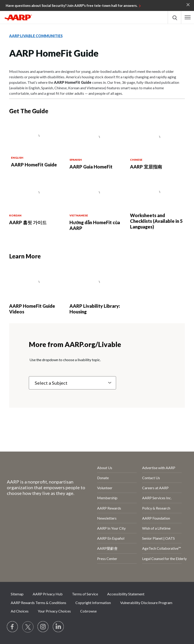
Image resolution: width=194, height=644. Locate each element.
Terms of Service (85, 594)
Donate (103, 478)
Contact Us (151, 478)
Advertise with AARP (159, 468)
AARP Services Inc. (157, 498)
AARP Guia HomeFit (91, 167)
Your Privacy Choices (54, 611)
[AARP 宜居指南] (157, 146)
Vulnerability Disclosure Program (146, 603)
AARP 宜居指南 (146, 167)
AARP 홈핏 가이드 (28, 222)
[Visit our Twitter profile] (28, 627)
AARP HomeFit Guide (34, 165)
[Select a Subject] (72, 383)
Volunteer (105, 488)
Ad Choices (20, 611)
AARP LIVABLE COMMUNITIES (36, 36)
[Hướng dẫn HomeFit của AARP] (97, 205)
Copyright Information (93, 603)
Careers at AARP (155, 488)
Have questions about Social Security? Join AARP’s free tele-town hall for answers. (72, 5)
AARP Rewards (109, 508)
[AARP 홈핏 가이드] (37, 202)
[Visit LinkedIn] (58, 627)
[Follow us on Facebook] (13, 627)
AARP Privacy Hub (48, 594)
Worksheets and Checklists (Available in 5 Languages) (156, 221)
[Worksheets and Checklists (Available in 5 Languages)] (157, 204)
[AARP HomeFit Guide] (37, 146)
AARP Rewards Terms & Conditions (39, 603)
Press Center (107, 559)
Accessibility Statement (126, 594)
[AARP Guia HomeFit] (97, 146)
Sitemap (17, 594)
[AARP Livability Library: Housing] (97, 292)
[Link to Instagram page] (43, 627)
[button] (188, 17)
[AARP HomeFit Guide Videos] (37, 292)
